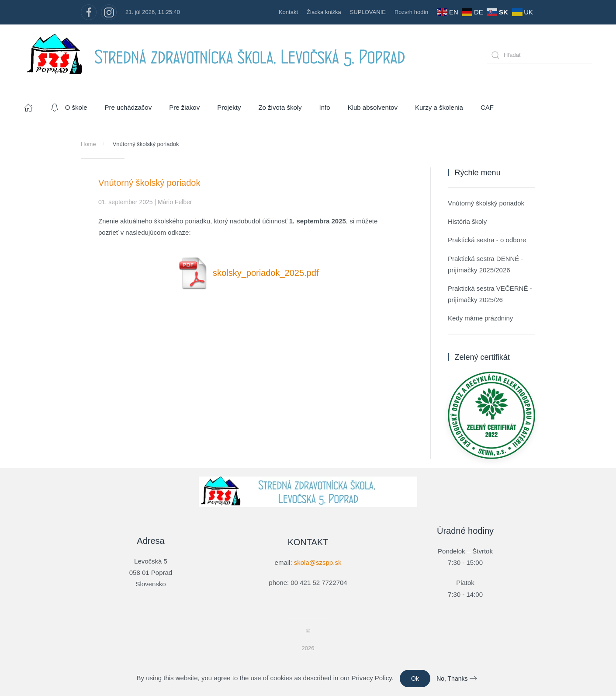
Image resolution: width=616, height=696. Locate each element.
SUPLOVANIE (368, 12)
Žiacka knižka (324, 12)
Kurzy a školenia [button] (439, 107)
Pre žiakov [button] (184, 107)
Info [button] (325, 107)
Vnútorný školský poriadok (486, 203)
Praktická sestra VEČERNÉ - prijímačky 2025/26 (490, 294)
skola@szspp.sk (318, 562)
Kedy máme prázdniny (480, 318)
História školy (467, 221)
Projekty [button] (229, 107)
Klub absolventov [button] (373, 107)
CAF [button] (487, 107)
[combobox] (540, 55)
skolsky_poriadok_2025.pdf (248, 273)
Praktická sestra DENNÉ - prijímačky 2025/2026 (486, 264)
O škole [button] (69, 108)
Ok (415, 679)
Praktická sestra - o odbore (487, 240)
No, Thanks (452, 679)
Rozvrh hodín (411, 12)
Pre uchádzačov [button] (128, 107)
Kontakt (288, 12)
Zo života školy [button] (280, 107)
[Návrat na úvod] (221, 55)
